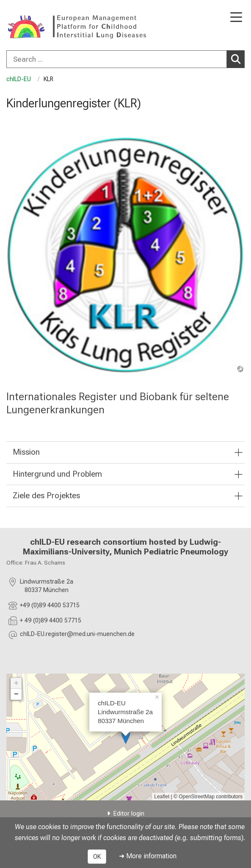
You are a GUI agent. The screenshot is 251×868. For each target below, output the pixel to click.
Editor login (129, 814)
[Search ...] (117, 59)
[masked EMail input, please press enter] (77, 635)
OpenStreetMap (197, 797)
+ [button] (16, 683)
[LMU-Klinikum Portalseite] (36, 26)
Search (238, 59)
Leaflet (162, 797)
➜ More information (148, 856)
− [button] (16, 694)
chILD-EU (19, 79)
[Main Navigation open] (236, 18)
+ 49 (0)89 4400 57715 (51, 621)
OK (97, 857)
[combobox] (125, 59)
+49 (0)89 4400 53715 (50, 605)
